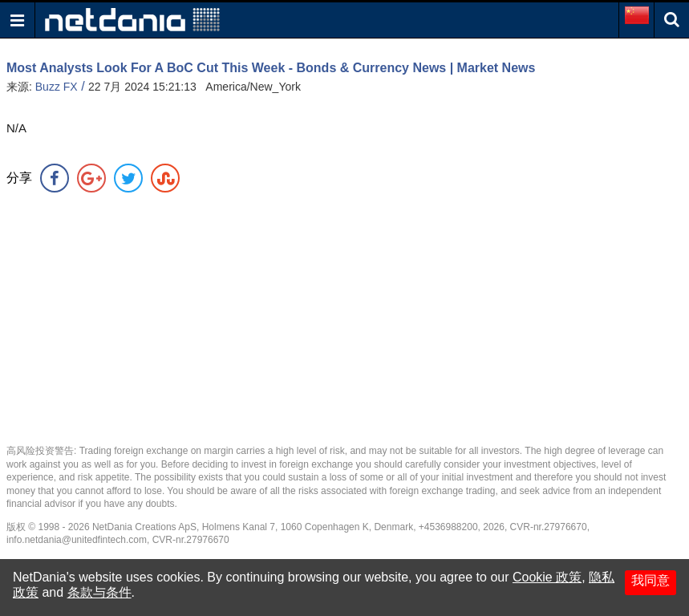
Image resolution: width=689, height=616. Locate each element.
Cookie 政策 (547, 577)
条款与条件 (99, 592)
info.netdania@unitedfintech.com (77, 540)
